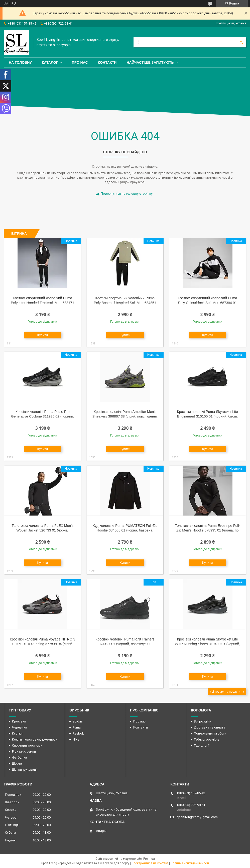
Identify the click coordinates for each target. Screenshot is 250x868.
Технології (202, 745)
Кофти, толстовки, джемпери (35, 739)
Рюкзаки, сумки (24, 751)
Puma (77, 727)
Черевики (20, 727)
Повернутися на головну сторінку (127, 194)
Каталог (50, 62)
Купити (42, 335)
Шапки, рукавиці (24, 770)
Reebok (78, 733)
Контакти (107, 62)
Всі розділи (203, 721)
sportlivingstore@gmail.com (197, 817)
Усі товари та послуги (225, 692)
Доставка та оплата (210, 727)
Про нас (80, 62)
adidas (78, 721)
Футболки (20, 757)
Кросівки (19, 721)
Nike (76, 739)
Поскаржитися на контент (150, 863)
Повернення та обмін (210, 733)
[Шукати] (241, 42)
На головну (20, 62)
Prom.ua (149, 859)
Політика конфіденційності (190, 863)
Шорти (17, 764)
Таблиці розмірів (207, 739)
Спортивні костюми (27, 745)
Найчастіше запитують (150, 62)
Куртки (17, 733)
